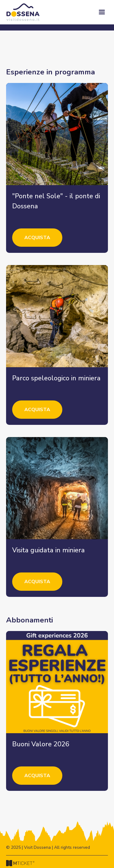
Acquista (37, 238)
